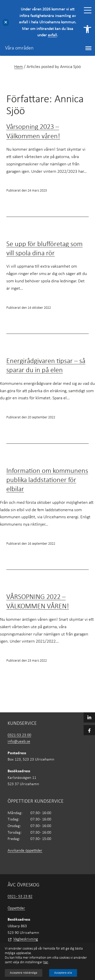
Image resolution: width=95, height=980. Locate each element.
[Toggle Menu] (88, 10)
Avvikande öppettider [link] (25, 851)
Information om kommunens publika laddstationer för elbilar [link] (47, 480)
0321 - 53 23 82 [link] (20, 897)
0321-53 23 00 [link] (19, 735)
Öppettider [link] (16, 908)
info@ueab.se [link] (19, 742)
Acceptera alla (63, 973)
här (46, 962)
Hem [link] (18, 67)
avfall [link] (52, 35)
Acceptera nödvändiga (24, 973)
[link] (87, 29)
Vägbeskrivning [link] (26, 939)
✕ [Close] (6, 22)
